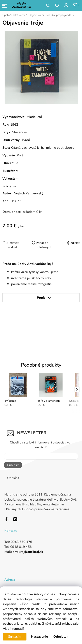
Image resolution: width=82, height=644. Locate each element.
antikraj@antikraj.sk (28, 552)
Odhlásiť (13, 478)
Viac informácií (13, 629)
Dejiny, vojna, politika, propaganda (50, 15)
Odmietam (61, 637)
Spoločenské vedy (14, 15)
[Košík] (76, 5)
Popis (41, 298)
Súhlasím (15, 637)
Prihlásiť (13, 465)
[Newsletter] (41, 456)
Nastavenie (39, 637)
